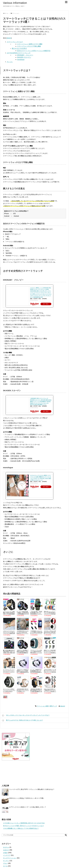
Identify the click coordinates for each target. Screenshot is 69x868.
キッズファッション (10, 858)
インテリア (7, 855)
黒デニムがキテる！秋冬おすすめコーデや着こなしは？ (22, 720)
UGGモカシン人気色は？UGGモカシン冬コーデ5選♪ (27, 798)
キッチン (6, 861)
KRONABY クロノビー (25, 55)
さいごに (10, 62)
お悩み (5, 853)
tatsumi (63, 706)
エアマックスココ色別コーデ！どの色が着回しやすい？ (28, 807)
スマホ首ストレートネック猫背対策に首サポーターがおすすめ (24, 823)
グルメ (5, 863)
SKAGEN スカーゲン (24, 57)
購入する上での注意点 (19, 48)
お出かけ (6, 850)
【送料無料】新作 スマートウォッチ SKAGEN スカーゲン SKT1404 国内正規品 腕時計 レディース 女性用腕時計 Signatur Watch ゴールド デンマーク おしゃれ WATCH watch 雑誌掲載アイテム (41, 401)
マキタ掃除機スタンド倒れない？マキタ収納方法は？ (21, 828)
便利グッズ (53, 706)
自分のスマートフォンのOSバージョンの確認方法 (34, 51)
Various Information (15, 3)
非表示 (9, 38)
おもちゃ (6, 847)
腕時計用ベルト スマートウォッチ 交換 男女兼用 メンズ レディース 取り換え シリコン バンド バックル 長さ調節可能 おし (50, 614)
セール (5, 866)
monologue (21, 60)
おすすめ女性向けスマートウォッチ (19, 53)
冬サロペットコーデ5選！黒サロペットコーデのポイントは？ (24, 826)
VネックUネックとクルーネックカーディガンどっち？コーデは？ (26, 715)
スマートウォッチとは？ (15, 42)
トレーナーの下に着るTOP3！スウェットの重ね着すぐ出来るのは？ (32, 789)
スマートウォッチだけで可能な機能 (29, 46)
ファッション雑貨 (43, 706)
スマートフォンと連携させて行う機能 (30, 44)
